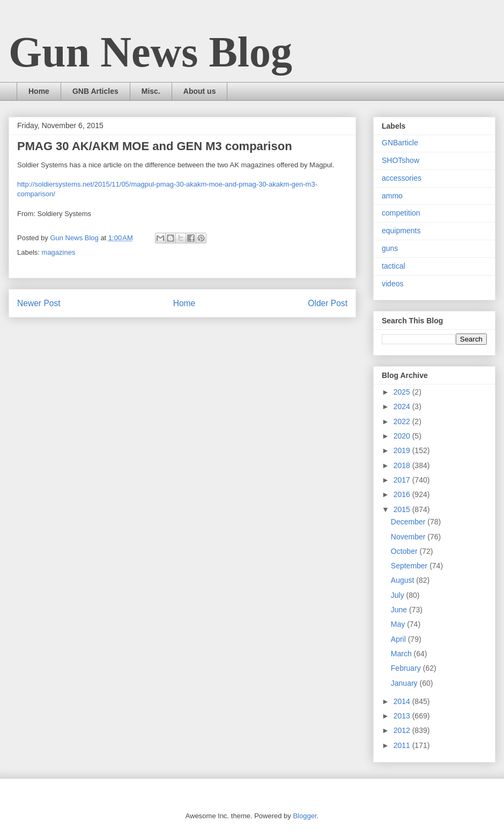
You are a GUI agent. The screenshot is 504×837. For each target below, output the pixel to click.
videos (392, 284)
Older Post (328, 303)
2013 (403, 716)
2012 (403, 730)
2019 (403, 450)
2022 (403, 421)
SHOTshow (401, 160)
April (399, 639)
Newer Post (39, 303)
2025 (403, 392)
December (409, 522)
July (399, 595)
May (399, 624)
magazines (59, 252)
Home (39, 91)
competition (401, 213)
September (410, 566)
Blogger (305, 816)
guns (390, 248)
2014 (403, 701)
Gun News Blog (150, 52)
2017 (403, 480)
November (409, 537)
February (407, 668)
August (403, 580)
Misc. (151, 91)
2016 (403, 494)
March (402, 654)
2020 (403, 436)
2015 (403, 509)
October (405, 551)
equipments (401, 231)
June (400, 610)
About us (200, 91)
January (405, 683)
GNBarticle (400, 143)
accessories (402, 178)
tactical (394, 266)
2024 (403, 406)
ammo (392, 196)
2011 (403, 745)
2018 (403, 465)
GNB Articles (95, 91)
